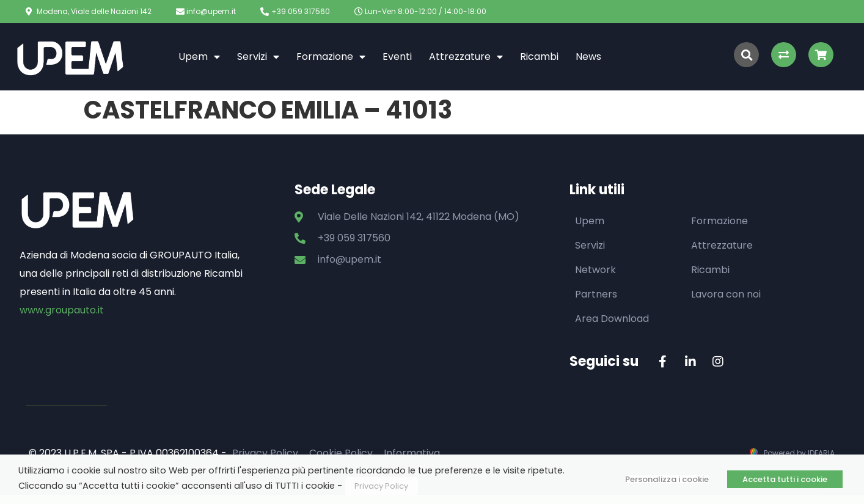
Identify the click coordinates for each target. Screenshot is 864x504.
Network (595, 270)
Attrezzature (466, 57)
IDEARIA (821, 453)
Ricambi (539, 57)
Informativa (412, 453)
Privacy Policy (265, 453)
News (588, 57)
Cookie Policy (341, 453)
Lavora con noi (726, 294)
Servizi (258, 57)
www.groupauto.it (62, 310)
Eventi (397, 57)
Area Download (612, 319)
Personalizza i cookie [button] (667, 479)
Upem (199, 57)
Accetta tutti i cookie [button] (785, 479)
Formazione (331, 57)
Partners (596, 294)
